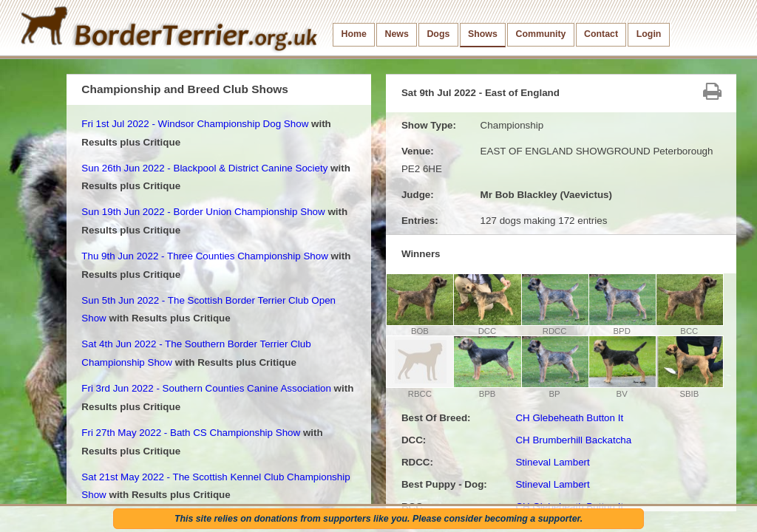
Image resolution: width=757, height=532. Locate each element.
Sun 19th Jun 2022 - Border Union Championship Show (203, 212)
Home (354, 34)
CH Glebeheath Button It (569, 418)
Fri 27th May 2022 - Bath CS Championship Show (191, 433)
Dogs (438, 34)
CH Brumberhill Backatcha (573, 440)
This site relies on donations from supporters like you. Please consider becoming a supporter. (378, 519)
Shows (483, 34)
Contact (601, 34)
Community (540, 34)
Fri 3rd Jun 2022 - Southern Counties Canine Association (206, 388)
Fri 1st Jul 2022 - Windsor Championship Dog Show (195, 124)
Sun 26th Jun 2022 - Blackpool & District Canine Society (204, 168)
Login (649, 34)
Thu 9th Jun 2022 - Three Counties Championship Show (205, 256)
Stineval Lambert (552, 462)
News (396, 34)
